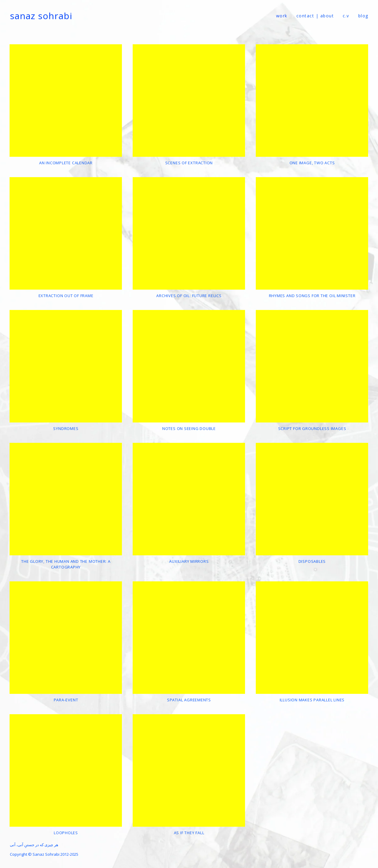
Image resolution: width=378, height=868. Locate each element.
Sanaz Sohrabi (41, 16)
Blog (363, 16)
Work (282, 16)
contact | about (315, 16)
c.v (346, 16)
